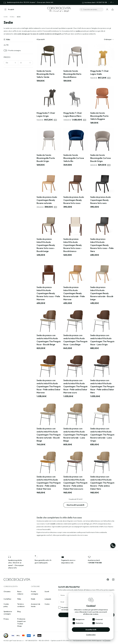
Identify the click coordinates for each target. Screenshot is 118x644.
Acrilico (9, 123)
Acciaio (9, 82)
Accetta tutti (91, 630)
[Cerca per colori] (18, 76)
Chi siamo (7, 592)
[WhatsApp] (113, 546)
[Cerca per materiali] (18, 114)
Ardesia (9, 130)
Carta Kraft (11, 137)
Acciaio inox (11, 120)
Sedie (19, 17)
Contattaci (7, 599)
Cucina (47, 604)
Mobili (12, 17)
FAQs (19, 599)
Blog (19, 611)
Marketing (99, 623)
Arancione (10, 92)
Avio (8, 99)
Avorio (9, 103)
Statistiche (79, 623)
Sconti (47, 592)
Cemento (10, 141)
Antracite (10, 89)
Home (6, 17)
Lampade (48, 599)
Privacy (6, 619)
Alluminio (10, 127)
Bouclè (9, 134)
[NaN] (11, 63)
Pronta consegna (14, 50)
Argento (10, 96)
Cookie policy (91, 635)
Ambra (9, 85)
